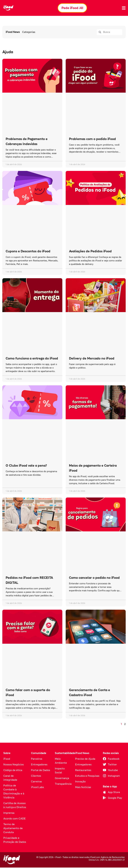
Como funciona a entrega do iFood (32, 359)
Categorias (29, 33)
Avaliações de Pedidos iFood (90, 252)
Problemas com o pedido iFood (92, 139)
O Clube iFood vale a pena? (26, 466)
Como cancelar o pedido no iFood (94, 578)
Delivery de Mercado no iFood (92, 359)
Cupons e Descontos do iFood (28, 252)
